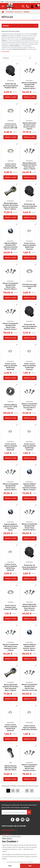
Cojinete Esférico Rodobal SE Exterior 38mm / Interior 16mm (11, 527)
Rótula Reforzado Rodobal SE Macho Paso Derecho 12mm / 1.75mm (29, 166)
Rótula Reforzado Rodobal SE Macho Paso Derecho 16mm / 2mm (29, 607)
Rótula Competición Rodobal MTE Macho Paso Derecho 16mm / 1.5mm (29, 528)
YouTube (23, 820)
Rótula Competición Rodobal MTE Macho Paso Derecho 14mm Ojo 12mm (29, 688)
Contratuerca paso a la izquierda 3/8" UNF (29, 286)
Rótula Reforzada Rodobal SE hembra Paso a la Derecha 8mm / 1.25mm (11, 206)
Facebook (13, 820)
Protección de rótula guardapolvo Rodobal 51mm (29, 326)
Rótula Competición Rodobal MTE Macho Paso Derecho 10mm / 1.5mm (11, 488)
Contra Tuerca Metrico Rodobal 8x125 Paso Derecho (29, 728)
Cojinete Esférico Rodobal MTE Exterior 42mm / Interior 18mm (29, 647)
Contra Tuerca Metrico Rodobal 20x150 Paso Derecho (11, 728)
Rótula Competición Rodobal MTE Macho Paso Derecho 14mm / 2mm (29, 769)
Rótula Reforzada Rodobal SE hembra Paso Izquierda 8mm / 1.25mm (11, 688)
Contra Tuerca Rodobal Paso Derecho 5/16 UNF (11, 166)
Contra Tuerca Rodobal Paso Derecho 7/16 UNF (11, 607)
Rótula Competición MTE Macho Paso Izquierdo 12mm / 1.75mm (11, 647)
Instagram (28, 820)
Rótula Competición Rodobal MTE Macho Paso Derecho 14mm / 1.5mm (11, 327)
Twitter (18, 820)
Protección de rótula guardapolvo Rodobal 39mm (29, 206)
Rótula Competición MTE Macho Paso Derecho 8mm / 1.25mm (29, 407)
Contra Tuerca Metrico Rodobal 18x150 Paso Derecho (29, 246)
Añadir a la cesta (11, 97)
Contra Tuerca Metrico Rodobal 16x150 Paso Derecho (29, 447)
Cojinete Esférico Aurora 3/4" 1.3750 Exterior (11, 407)
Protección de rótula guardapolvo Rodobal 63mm (11, 86)
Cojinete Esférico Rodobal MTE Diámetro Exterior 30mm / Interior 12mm (11, 247)
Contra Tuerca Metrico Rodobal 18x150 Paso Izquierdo (11, 567)
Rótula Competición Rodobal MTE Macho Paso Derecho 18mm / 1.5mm (11, 287)
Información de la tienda (14, 826)
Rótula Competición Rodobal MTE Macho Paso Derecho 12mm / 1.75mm (29, 87)
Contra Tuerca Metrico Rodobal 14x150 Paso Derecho (29, 367)
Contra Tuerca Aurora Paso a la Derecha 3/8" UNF (11, 126)
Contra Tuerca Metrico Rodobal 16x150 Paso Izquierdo (11, 367)
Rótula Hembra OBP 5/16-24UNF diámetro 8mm (11, 768)
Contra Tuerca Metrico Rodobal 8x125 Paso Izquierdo (11, 447)
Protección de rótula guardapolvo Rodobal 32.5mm (29, 567)
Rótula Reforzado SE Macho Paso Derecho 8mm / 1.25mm (29, 126)
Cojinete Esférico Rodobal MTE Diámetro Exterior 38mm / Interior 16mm (29, 488)
